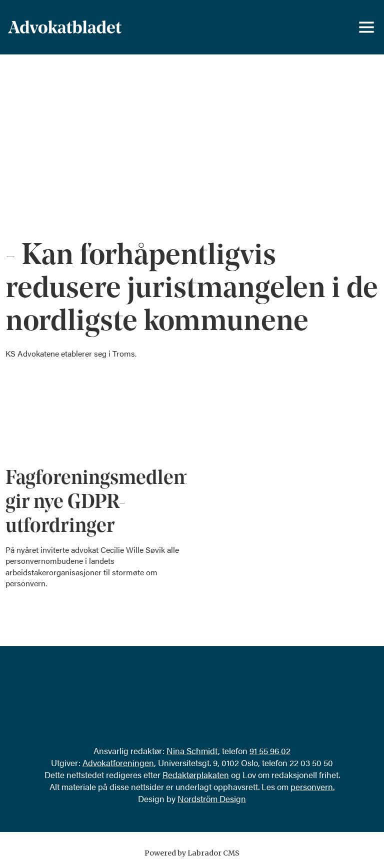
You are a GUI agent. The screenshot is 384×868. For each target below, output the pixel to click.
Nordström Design (212, 799)
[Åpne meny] (366, 27)
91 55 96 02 (270, 751)
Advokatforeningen (118, 763)
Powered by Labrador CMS (192, 853)
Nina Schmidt (192, 751)
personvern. (312, 787)
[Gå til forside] (65, 27)
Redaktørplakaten (196, 775)
